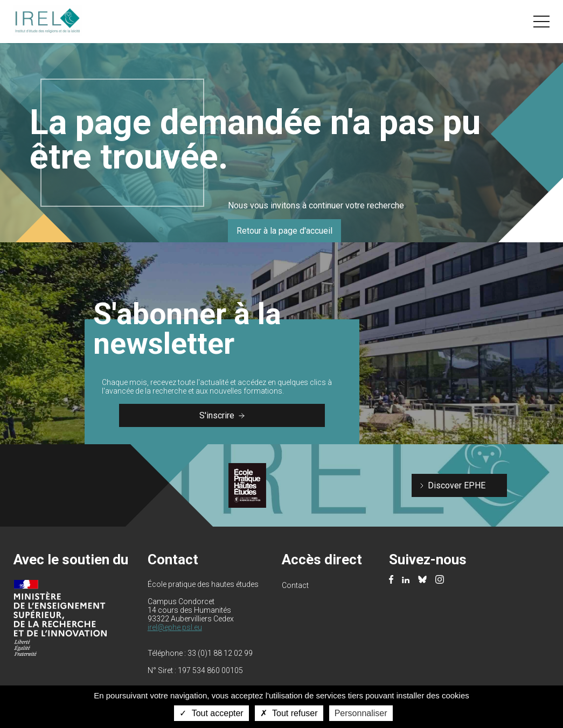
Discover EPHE (457, 485)
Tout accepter (211, 713)
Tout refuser (289, 713)
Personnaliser (361, 713)
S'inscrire (222, 415)
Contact (295, 585)
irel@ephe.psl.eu (175, 627)
